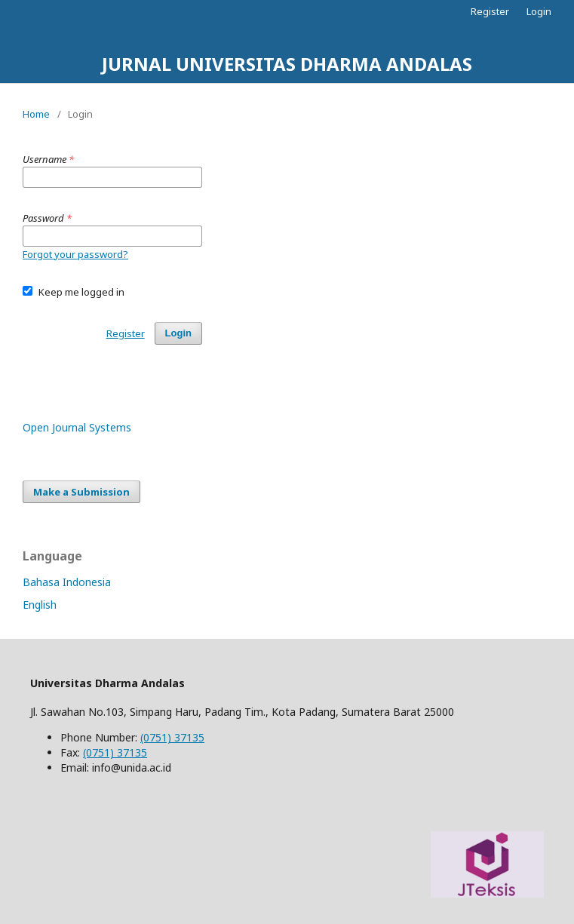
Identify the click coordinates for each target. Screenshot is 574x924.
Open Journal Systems (77, 427)
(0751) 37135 (172, 737)
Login (539, 11)
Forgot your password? (75, 254)
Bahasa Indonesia (67, 582)
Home (36, 114)
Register (490, 11)
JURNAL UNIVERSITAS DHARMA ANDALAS (287, 64)
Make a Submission (81, 492)
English (40, 605)
